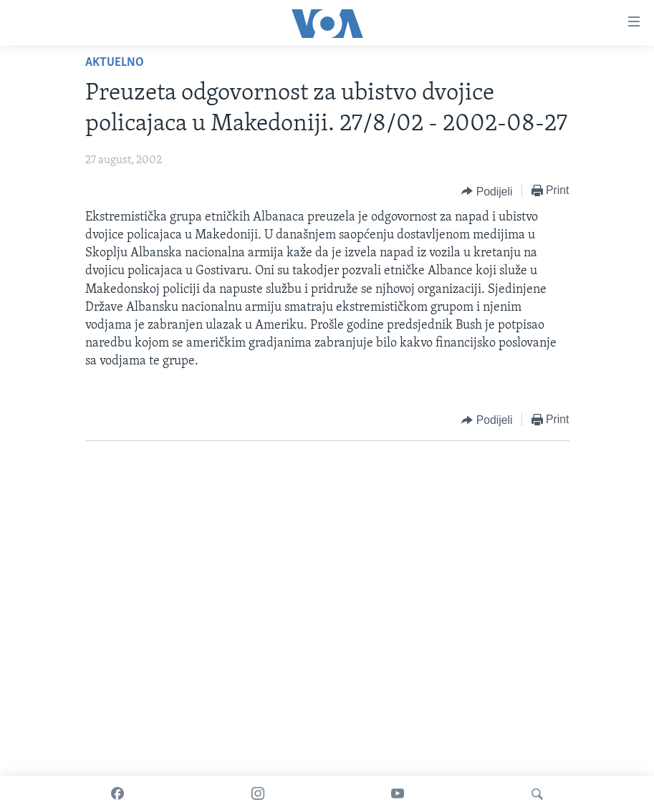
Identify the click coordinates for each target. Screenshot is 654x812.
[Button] (487, 191)
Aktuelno (115, 63)
